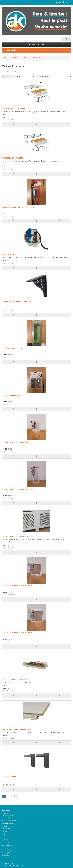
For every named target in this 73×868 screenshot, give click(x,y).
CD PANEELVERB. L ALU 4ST (14, 395)
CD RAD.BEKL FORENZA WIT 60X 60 (18, 633)
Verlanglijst (5, 853)
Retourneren (6, 829)
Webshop (14, 58)
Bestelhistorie (6, 851)
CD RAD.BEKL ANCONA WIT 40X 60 (18, 442)
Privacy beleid (6, 818)
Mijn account (6, 848)
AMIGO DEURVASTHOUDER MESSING (18, 207)
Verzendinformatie (8, 816)
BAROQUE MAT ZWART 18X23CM (17, 301)
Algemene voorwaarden (10, 820)
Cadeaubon (6, 840)
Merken (4, 837)
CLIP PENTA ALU (10, 776)
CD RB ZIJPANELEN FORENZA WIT (17, 729)
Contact (4, 826)
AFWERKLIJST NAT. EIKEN (14, 158)
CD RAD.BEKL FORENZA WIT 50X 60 (18, 586)
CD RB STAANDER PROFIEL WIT (16, 680)
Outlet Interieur (36, 58)
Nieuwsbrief (6, 855)
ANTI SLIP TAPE (9, 254)
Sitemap (4, 831)
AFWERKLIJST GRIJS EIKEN (14, 109)
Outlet (24, 58)
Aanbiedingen (6, 842)
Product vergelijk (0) (10, 71)
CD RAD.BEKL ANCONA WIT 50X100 (18, 536)
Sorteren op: (7, 77)
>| (22, 796)
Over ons (5, 813)
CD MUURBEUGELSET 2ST (14, 348)
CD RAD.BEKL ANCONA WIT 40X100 (18, 489)
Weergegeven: (44, 77)
